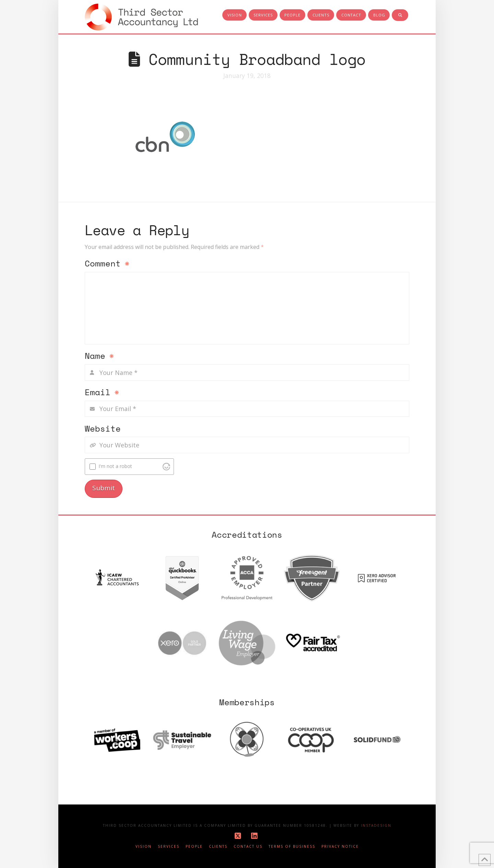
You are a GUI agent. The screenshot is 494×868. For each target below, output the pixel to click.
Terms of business (292, 847)
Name (99, 356)
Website (103, 429)
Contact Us (248, 847)
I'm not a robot (115, 466)
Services (169, 847)
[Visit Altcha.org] (166, 467)
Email (102, 393)
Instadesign (376, 825)
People (194, 847)
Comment (107, 264)
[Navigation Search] (400, 15)
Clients (218, 847)
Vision (144, 847)
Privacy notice (340, 847)
